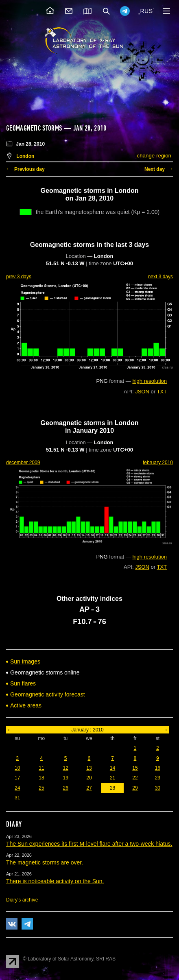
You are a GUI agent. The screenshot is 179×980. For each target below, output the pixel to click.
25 (41, 788)
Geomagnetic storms (35, 128)
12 (66, 768)
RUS (146, 11)
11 (41, 768)
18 (41, 778)
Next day (155, 169)
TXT (162, 392)
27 (89, 788)
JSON (142, 392)
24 (17, 788)
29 (135, 788)
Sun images (25, 661)
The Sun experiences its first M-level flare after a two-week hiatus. (89, 844)
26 (66, 788)
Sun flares (23, 683)
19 (66, 778)
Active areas (26, 705)
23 (158, 778)
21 (112, 778)
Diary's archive (22, 900)
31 (17, 798)
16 (158, 768)
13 (89, 768)
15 (135, 768)
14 (112, 768)
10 (17, 768)
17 (17, 778)
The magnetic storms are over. (45, 862)
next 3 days (160, 277)
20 (89, 778)
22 (135, 778)
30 (158, 788)
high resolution (150, 381)
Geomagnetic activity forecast (48, 694)
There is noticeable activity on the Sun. (55, 881)
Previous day (29, 169)
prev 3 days (19, 277)
